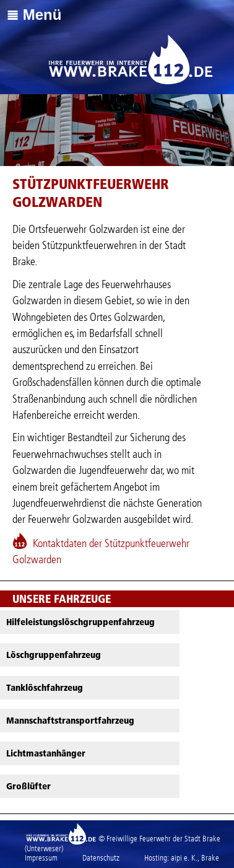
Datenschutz (101, 858)
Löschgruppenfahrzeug (54, 655)
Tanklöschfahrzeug (45, 688)
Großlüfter (28, 786)
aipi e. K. (184, 858)
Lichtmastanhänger (46, 753)
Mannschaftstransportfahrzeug (70, 721)
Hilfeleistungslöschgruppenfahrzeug (80, 622)
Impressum (41, 858)
